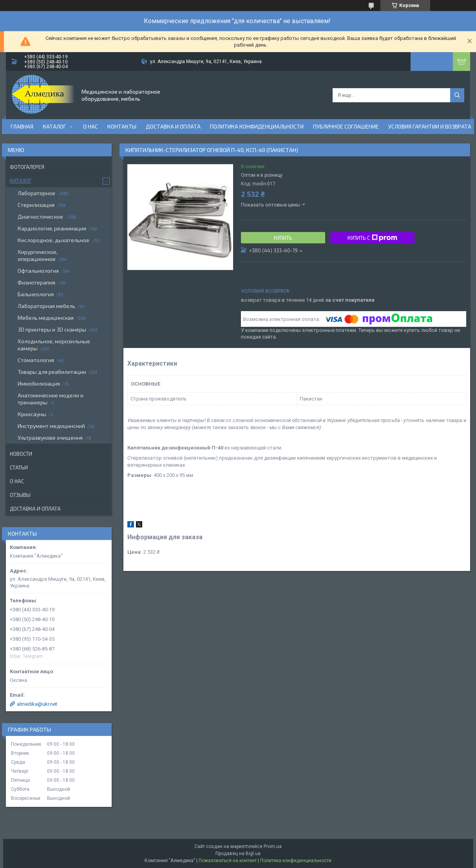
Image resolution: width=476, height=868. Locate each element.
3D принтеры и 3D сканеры (52, 329)
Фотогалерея (27, 167)
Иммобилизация (39, 383)
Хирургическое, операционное (38, 255)
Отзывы (20, 495)
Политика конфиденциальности (257, 126)
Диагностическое (41, 217)
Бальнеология (36, 294)
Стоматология (36, 360)
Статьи (19, 468)
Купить (283, 238)
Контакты (122, 126)
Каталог (54, 126)
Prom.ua (273, 846)
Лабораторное (37, 193)
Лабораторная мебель (46, 306)
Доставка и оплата (173, 126)
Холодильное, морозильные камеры (54, 345)
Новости (21, 454)
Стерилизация (36, 205)
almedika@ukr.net (37, 704)
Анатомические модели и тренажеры (51, 399)
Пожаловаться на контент (228, 861)
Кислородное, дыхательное (54, 240)
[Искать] (457, 95)
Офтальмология (38, 271)
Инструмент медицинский (51, 426)
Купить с (372, 238)
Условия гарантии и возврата (430, 126)
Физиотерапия (36, 282)
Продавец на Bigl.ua (238, 854)
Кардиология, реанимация (52, 228)
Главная (22, 126)
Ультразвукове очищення (50, 438)
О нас (90, 126)
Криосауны (32, 414)
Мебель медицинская (46, 318)
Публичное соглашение (346, 126)
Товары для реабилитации (52, 372)
